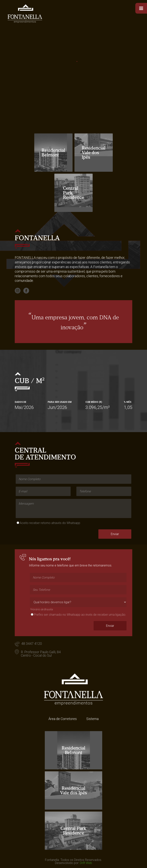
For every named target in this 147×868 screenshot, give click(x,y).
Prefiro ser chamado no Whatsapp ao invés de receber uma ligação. (80, 615)
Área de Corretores (63, 719)
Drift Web (86, 863)
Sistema (92, 719)
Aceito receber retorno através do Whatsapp (50, 523)
